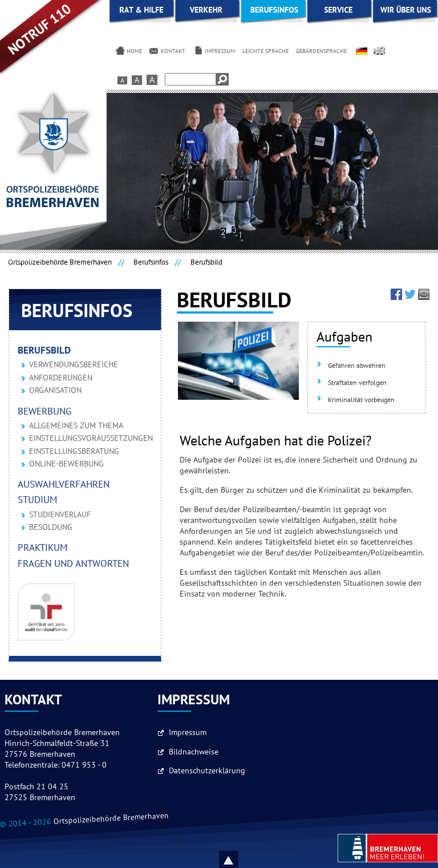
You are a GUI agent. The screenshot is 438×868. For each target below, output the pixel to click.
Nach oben (242, 859)
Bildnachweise (194, 752)
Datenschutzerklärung (207, 771)
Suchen (222, 79)
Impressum (188, 733)
